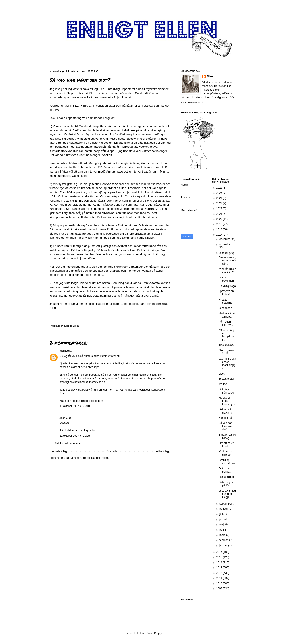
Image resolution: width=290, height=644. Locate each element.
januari (224, 545)
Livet (222, 374)
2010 (220, 583)
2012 (220, 573)
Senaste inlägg (59, 451)
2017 (220, 235)
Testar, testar (226, 379)
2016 (220, 552)
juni (222, 519)
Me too (223, 384)
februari (224, 540)
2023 (220, 203)
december (226, 239)
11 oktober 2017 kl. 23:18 (75, 406)
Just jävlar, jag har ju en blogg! (227, 494)
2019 (220, 224)
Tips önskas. (226, 345)
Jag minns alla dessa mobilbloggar (227, 363)
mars (223, 535)
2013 (220, 568)
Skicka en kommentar (68, 444)
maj (222, 524)
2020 (220, 219)
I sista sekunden (226, 279)
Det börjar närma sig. (227, 391)
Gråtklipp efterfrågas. (227, 462)
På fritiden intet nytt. (226, 323)
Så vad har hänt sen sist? (226, 426)
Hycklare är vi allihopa (227, 315)
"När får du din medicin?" (227, 271)
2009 (220, 589)
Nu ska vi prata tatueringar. (227, 401)
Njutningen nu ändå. (227, 352)
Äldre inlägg (163, 451)
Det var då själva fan (226, 411)
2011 (220, 578)
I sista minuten (227, 477)
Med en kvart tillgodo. (226, 453)
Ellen (210, 76)
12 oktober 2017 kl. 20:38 (75, 436)
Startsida (112, 451)
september (226, 504)
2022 (220, 208)
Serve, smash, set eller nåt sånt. (227, 261)
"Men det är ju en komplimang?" (227, 335)
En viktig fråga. (228, 286)
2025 (220, 193)
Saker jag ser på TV (227, 484)
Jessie (64, 418)
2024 (220, 198)
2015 (220, 557)
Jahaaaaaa (225, 308)
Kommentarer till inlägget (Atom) (90, 458)
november (225, 244)
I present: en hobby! (226, 293)
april (222, 530)
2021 (220, 214)
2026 (220, 188)
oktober (224, 253)
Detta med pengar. (225, 470)
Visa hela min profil (192, 102)
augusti (224, 509)
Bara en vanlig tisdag (227, 436)
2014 (220, 562)
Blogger (159, 633)
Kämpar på (225, 418)
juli (221, 514)
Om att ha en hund (226, 445)
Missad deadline (225, 301)
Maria (63, 351)
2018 (220, 229)
